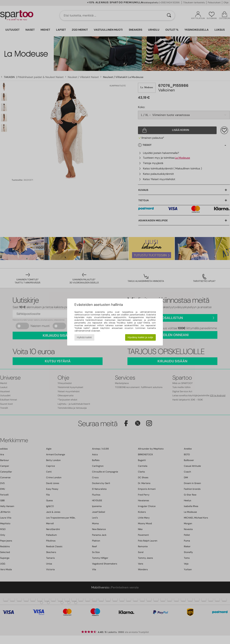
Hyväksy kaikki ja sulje (141, 337)
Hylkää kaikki (84, 337)
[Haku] (169, 16)
